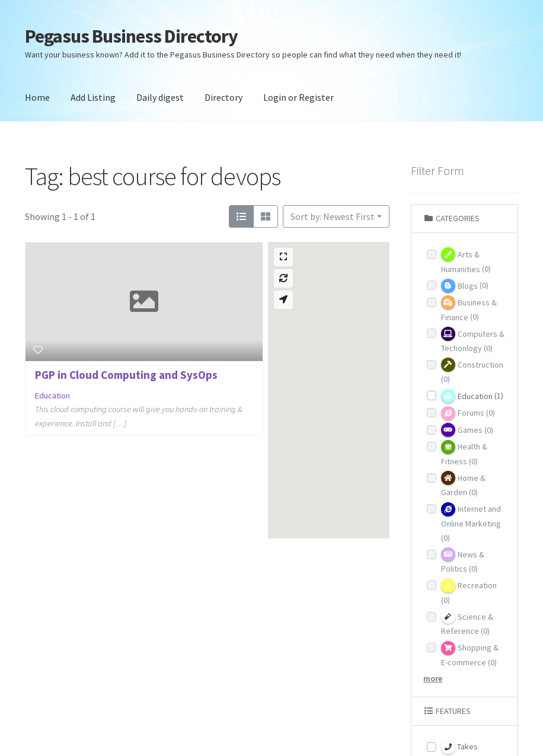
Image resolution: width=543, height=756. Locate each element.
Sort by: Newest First (333, 216)
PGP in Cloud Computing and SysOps (126, 375)
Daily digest (160, 97)
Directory (223, 97)
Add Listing (93, 97)
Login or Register (298, 97)
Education (52, 395)
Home (37, 97)
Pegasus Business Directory (131, 36)
